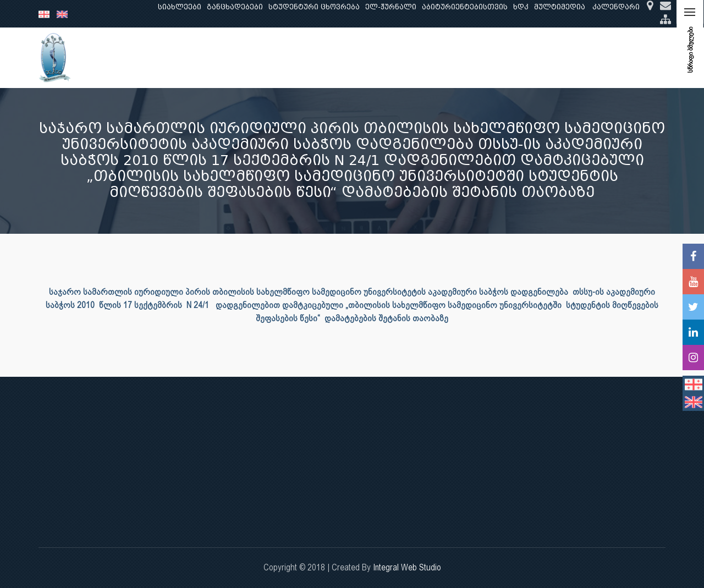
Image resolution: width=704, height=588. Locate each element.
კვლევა (257, 57)
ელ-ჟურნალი (391, 7)
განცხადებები (235, 7)
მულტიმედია (560, 7)
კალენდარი (616, 7)
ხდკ (521, 7)
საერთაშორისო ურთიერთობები (578, 57)
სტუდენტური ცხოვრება (314, 7)
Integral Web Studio (407, 567)
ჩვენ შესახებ (145, 57)
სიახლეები (180, 7)
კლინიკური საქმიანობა (333, 57)
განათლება (207, 57)
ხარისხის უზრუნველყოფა (446, 57)
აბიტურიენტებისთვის (465, 7)
